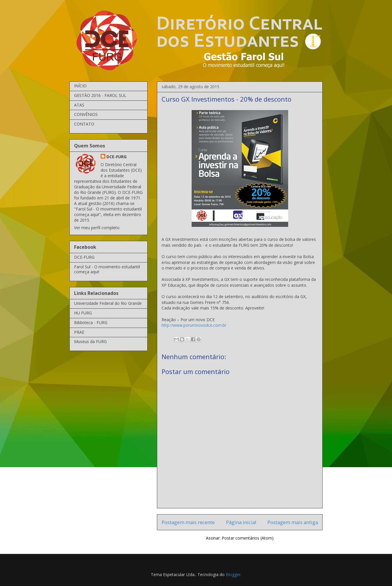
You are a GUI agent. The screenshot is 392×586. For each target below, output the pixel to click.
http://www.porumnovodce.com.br (194, 325)
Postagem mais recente (188, 522)
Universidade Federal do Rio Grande (108, 303)
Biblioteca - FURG (91, 322)
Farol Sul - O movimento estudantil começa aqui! (107, 269)
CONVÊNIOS (86, 114)
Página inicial (241, 522)
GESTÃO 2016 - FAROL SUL (100, 95)
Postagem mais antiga (293, 522)
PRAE (79, 332)
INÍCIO (80, 86)
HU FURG (83, 313)
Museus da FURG (90, 341)
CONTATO (84, 124)
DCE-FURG (117, 157)
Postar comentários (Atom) (248, 538)
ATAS (79, 105)
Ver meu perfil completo (97, 228)
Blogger (233, 574)
